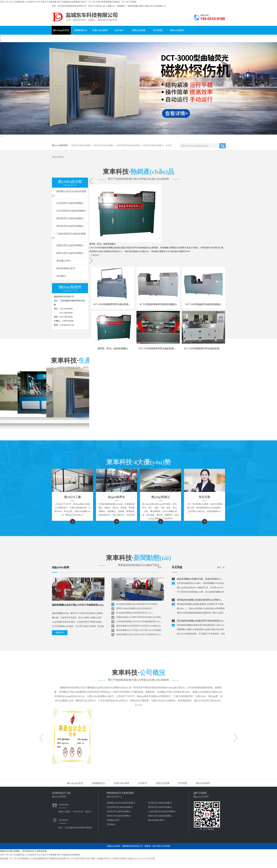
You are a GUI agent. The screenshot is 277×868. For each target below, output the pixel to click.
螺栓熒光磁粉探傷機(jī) (104, 148)
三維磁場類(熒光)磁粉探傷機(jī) (69, 236)
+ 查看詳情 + (60, 633)
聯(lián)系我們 (177, 30)
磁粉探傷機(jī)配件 (66, 268)
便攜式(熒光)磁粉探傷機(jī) (70, 245)
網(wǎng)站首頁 (61, 30)
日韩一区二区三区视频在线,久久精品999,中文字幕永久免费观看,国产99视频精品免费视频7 (40, 855)
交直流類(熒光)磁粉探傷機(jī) (71, 211)
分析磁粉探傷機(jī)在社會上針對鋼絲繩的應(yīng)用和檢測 (140, 621)
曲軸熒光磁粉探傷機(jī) (153, 148)
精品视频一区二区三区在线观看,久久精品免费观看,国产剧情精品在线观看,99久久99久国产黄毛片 (43, 859)
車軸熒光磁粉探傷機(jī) (81, 148)
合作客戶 (119, 30)
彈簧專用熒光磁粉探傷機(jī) (129, 148)
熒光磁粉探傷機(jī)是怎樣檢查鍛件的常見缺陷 (137, 604)
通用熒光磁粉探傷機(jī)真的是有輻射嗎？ (135, 608)
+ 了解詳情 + (95, 255)
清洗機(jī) (61, 276)
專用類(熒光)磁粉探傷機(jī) (70, 226)
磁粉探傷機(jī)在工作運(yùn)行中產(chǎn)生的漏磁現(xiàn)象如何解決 (140, 630)
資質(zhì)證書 (138, 30)
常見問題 (158, 30)
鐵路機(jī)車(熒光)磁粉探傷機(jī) (121, 803)
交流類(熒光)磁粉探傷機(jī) (70, 203)
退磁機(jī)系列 (63, 261)
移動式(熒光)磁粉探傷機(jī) (70, 253)
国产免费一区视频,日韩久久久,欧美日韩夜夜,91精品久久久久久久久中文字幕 (121, 859)
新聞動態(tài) (81, 30)
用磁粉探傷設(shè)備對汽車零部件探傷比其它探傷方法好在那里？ (140, 617)
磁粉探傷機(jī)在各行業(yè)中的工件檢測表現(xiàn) (139, 634)
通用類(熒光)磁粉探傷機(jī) (70, 218)
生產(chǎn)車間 (100, 30)
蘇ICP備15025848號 (161, 846)
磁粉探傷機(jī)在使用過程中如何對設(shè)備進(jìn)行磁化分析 (140, 626)
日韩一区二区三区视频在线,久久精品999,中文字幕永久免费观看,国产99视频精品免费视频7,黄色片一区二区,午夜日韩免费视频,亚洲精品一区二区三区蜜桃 (68, 2)
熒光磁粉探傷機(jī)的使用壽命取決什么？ (135, 613)
